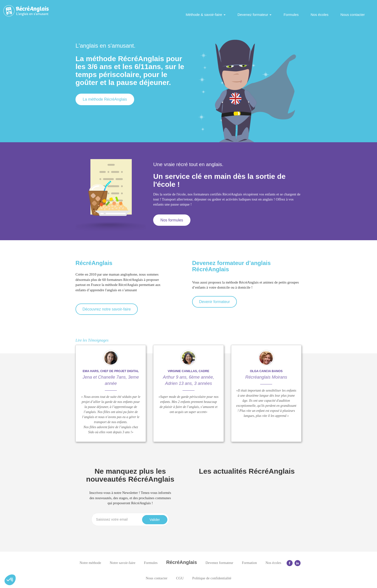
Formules (291, 15)
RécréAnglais (182, 562)
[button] (10, 580)
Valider (155, 520)
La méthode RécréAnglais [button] (105, 99)
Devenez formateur (255, 15)
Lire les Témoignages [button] (92, 340)
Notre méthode (90, 563)
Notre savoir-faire (123, 563)
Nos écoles (320, 15)
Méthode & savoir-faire (206, 15)
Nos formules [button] (172, 220)
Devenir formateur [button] (214, 302)
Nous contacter (353, 15)
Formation (249, 563)
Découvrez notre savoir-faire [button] (107, 309)
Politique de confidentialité (212, 578)
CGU (180, 578)
